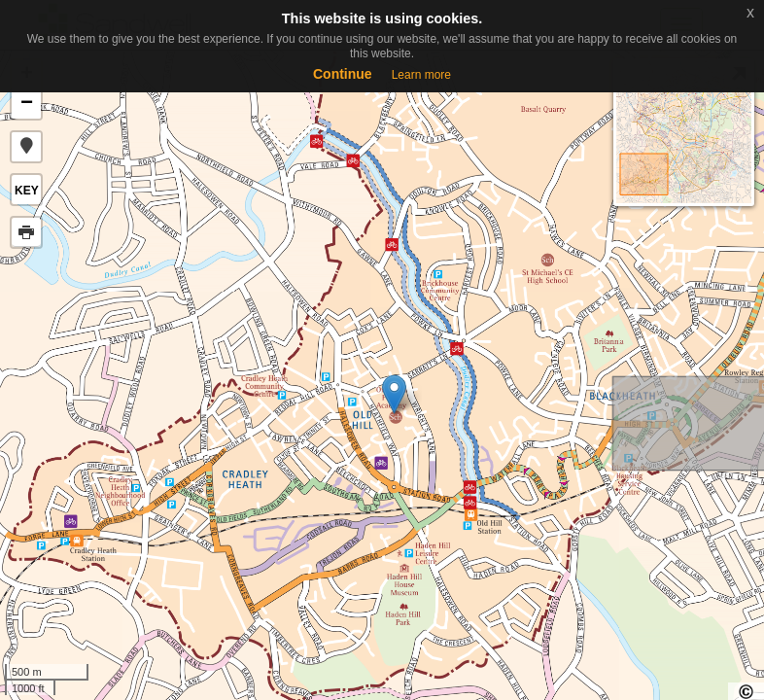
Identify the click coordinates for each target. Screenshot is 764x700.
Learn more (421, 75)
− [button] (27, 104)
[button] (26, 147)
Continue (343, 74)
